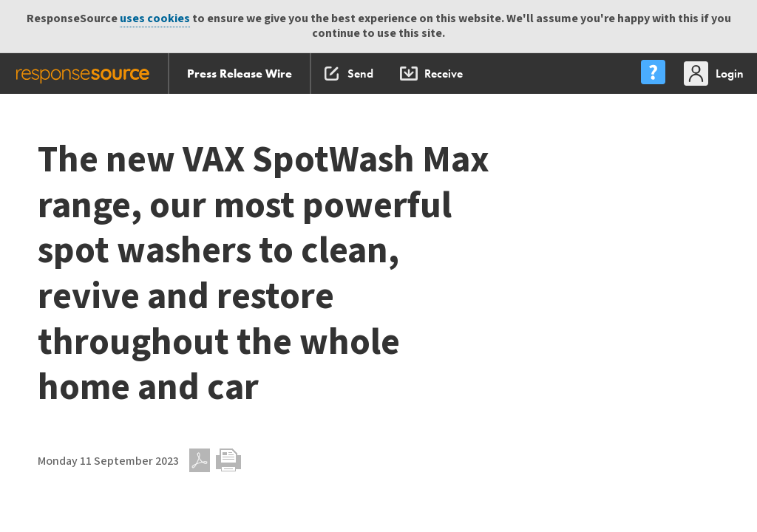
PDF (200, 460)
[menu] (653, 74)
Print (228, 460)
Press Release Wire (240, 74)
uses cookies (155, 19)
